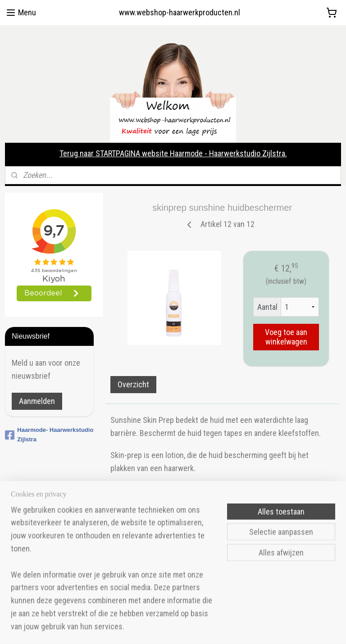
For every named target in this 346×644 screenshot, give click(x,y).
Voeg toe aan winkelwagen (286, 337)
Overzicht (134, 384)
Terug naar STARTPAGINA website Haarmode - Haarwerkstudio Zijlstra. (173, 153)
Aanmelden (37, 401)
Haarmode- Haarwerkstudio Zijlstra (49, 435)
